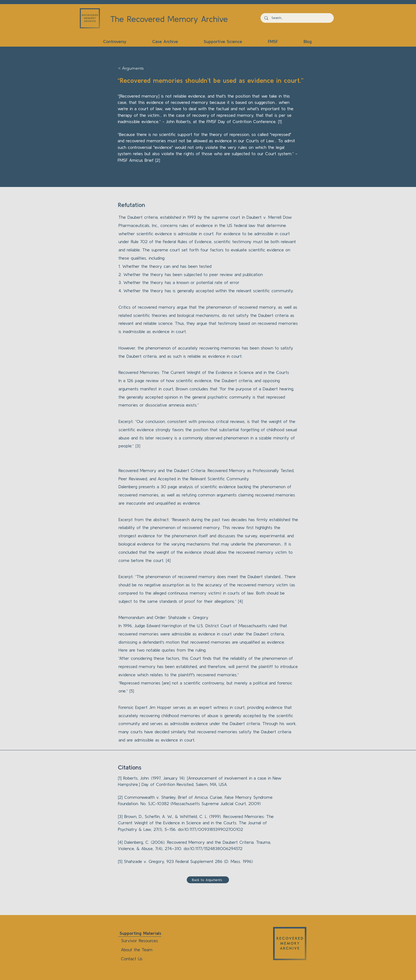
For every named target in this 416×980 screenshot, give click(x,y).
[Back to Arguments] (208, 880)
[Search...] (297, 18)
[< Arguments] (136, 68)
